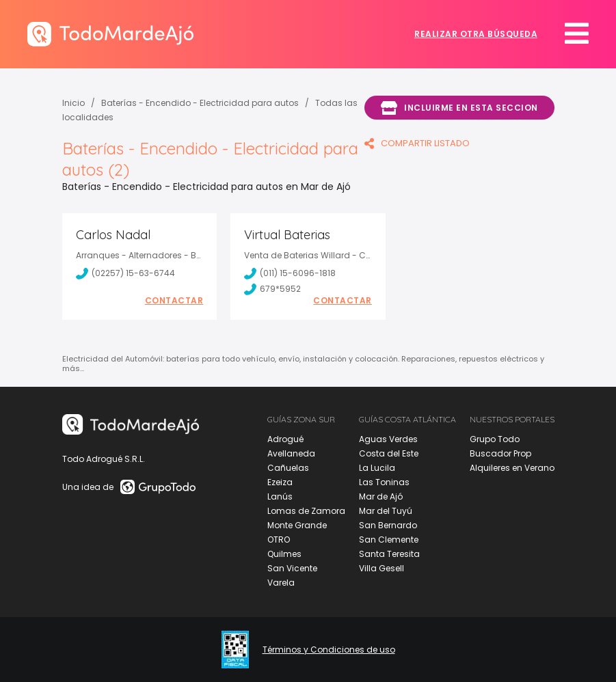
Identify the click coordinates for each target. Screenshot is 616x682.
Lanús (280, 496)
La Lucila (377, 468)
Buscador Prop (500, 453)
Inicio (73, 103)
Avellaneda (291, 453)
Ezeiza (280, 482)
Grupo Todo (495, 439)
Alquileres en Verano (512, 468)
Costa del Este (389, 453)
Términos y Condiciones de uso (329, 650)
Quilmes (284, 554)
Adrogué (285, 439)
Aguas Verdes (388, 439)
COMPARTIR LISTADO (417, 143)
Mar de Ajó (381, 496)
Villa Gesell (381, 568)
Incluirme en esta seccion (459, 108)
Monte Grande (297, 525)
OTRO (279, 540)
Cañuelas (288, 468)
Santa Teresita (389, 554)
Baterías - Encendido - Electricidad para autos (200, 103)
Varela (281, 583)
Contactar (174, 301)
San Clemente (389, 540)
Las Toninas (384, 482)
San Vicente (292, 568)
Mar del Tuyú (386, 511)
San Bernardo (388, 525)
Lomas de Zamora (306, 511)
